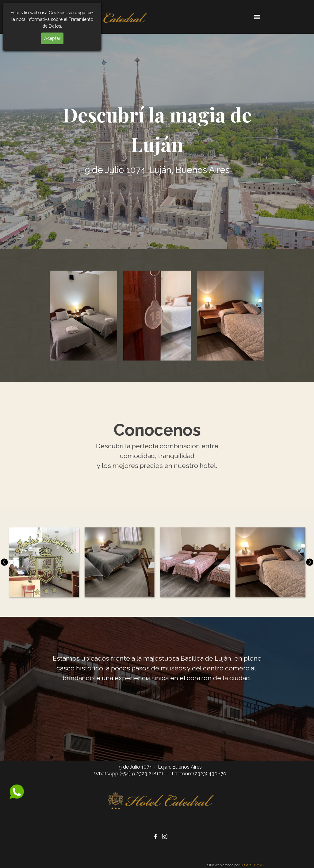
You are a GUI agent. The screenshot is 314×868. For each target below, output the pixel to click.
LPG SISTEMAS (252, 865)
